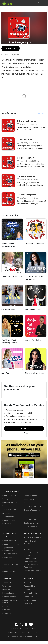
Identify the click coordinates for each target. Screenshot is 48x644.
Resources (6, 613)
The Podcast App (9, 513)
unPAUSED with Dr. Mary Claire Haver (36, 278)
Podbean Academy (10, 600)
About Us (28, 586)
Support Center (8, 586)
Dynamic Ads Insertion (11, 547)
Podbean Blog (29, 589)
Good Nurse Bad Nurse (35, 243)
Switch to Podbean (10, 571)
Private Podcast (8, 509)
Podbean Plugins (9, 575)
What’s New (7, 589)
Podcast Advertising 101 (33, 574)
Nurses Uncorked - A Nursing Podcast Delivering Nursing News (12, 245)
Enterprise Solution (10, 505)
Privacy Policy (9, 632)
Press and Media (30, 596)
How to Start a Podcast (33, 541)
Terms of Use (36, 632)
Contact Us (28, 607)
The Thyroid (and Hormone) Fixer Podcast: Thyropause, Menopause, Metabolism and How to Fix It (12, 342)
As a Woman (7, 373)
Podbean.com (32, 639)
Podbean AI (7, 527)
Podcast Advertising (10, 544)
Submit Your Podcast (10, 567)
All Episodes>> (41, 113)
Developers (7, 616)
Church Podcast (30, 523)
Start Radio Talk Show (32, 509)
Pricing (5, 502)
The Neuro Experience (35, 373)
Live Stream (7, 516)
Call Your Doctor (8, 310)
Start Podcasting (30, 506)
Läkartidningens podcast (21, 42)
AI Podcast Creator (10, 557)
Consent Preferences (22, 636)
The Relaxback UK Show (12, 277)
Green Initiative (30, 600)
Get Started (24, 432)
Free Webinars (8, 593)
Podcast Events (8, 596)
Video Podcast (29, 502)
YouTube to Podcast (10, 564)
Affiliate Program (30, 603)
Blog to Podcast (8, 560)
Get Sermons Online (32, 526)
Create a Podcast (30, 499)
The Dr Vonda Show (34, 310)
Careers (27, 593)
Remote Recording (9, 523)
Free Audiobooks (30, 530)
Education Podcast (31, 519)
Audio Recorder (8, 520)
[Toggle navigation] (45, 3)
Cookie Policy (22, 632)
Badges (5, 609)
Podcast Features (9, 498)
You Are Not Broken (33, 340)
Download (11, 48)
